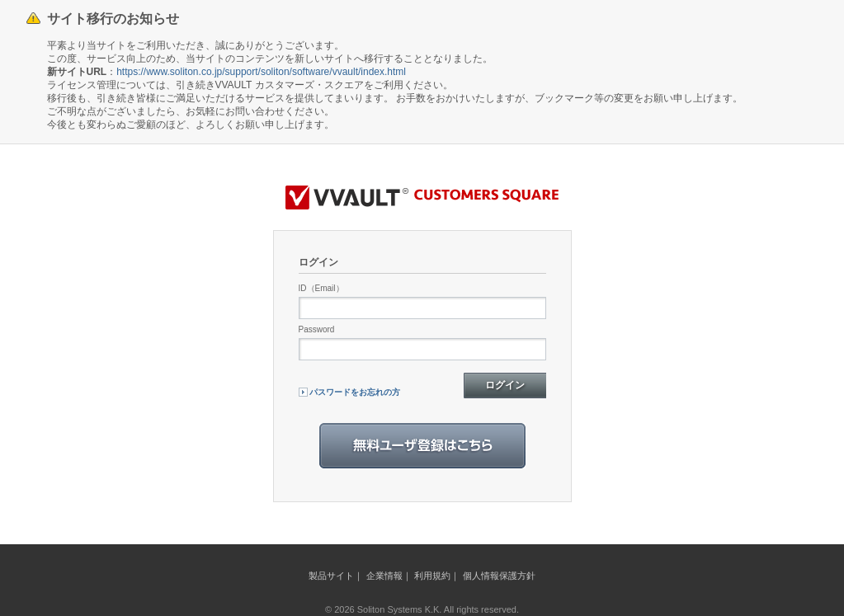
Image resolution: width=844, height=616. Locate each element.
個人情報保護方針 (499, 576)
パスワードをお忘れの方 (355, 392)
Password (317, 329)
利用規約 (432, 576)
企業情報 (384, 576)
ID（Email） (321, 288)
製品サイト (331, 576)
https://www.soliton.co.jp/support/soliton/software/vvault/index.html (261, 72)
